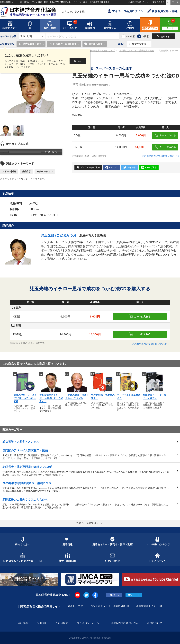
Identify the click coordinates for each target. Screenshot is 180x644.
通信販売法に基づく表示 (125, 623)
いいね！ (112, 168)
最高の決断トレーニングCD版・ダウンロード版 (25, 398)
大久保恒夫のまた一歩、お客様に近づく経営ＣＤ (51, 398)
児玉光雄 (91, 85)
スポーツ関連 (9, 171)
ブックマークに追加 (88, 168)
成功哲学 (26, 171)
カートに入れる (165, 135)
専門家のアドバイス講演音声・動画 (137, 51)
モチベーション (45, 171)
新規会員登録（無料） (164, 11)
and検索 (130, 36)
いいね (114, 595)
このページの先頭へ (90, 523)
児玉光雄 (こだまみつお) (59, 235)
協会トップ (74, 606)
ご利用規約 (62, 623)
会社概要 (23, 623)
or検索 (145, 36)
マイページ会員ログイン (125, 11)
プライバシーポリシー (89, 623)
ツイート (130, 168)
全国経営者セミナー (147, 606)
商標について (155, 623)
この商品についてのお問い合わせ (161, 156)
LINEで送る (149, 168)
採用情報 (42, 623)
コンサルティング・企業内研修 (108, 606)
